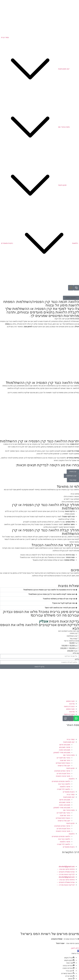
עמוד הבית (71, 739)
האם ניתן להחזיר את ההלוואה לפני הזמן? (60, 608)
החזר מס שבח (65, 760)
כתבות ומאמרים (69, 792)
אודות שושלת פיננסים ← (66, 872)
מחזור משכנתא (65, 747)
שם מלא (76, 653)
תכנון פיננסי (70, 768)
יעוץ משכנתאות (69, 742)
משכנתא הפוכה (65, 750)
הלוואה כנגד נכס (64, 784)
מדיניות (72, 704)
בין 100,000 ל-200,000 (69, 648)
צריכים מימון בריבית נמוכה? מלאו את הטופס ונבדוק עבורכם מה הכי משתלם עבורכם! (41, 613)
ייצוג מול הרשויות (64, 766)
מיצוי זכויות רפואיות (63, 776)
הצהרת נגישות (69, 706)
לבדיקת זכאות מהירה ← (66, 874)
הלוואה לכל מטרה (64, 789)
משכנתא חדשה (65, 745)
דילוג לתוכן (75, 948)
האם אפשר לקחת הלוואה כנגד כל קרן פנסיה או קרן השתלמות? (52, 594)
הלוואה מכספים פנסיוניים (61, 781)
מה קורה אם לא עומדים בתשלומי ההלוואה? (59, 599)
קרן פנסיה (73, 633)
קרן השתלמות (72, 636)
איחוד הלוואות (65, 787)
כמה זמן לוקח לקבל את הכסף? (64, 603)
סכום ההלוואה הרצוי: (71, 641)
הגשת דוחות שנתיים (63, 763)
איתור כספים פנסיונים (62, 771)
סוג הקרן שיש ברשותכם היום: (69, 631)
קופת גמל (73, 638)
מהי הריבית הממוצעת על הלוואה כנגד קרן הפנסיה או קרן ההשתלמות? (49, 590)
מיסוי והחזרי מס (69, 755)
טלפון (77, 659)
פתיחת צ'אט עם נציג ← (66, 869)
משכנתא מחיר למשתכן (62, 753)
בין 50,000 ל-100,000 (69, 646)
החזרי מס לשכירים (63, 758)
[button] (71, 298)
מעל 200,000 (72, 651)
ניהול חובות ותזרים (63, 773)
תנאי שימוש (70, 701)
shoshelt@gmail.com (67, 867)
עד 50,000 (73, 643)
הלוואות (72, 779)
